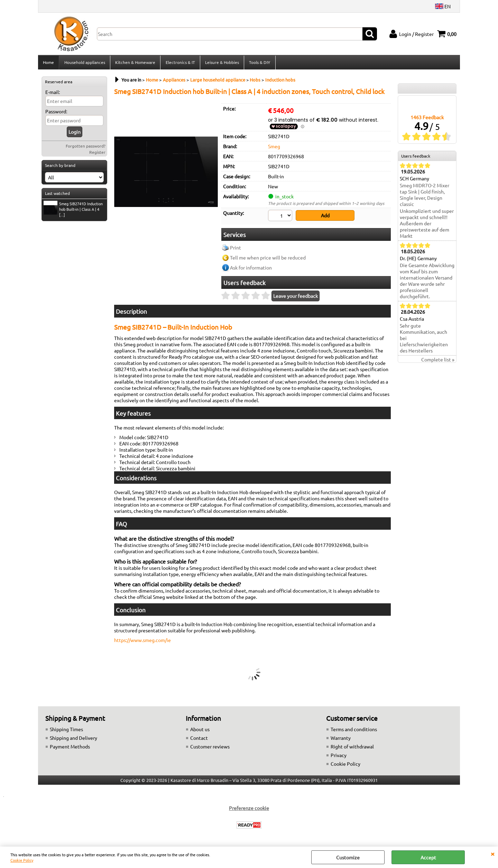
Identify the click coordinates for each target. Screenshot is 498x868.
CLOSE (492, 853)
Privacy (339, 757)
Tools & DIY (259, 63)
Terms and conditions (354, 731)
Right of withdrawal (352, 748)
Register (97, 154)
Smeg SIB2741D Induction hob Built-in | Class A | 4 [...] (73, 211)
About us (200, 731)
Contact (199, 739)
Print (236, 249)
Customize (348, 857)
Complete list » (438, 362)
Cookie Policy (22, 860)
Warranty (341, 739)
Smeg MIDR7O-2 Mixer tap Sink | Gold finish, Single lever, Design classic (425, 197)
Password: (56, 113)
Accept (428, 857)
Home (48, 63)
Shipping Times (66, 731)
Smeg (274, 148)
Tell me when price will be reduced (268, 259)
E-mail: (53, 94)
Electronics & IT (180, 63)
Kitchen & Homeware (135, 63)
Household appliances (84, 63)
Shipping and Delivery (73, 739)
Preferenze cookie (249, 810)
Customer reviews (210, 748)
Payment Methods (70, 748)
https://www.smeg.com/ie (142, 642)
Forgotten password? (86, 148)
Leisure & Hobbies (221, 63)
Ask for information (251, 269)
